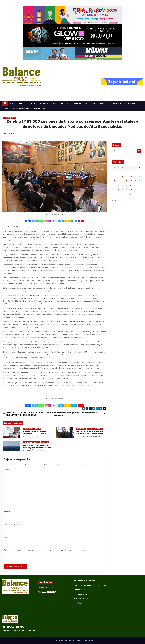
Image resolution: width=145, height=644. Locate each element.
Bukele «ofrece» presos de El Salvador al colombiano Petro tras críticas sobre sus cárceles (91, 434)
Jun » (120, 201)
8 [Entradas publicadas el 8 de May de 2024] (123, 176)
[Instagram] (48, 219)
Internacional (116, 103)
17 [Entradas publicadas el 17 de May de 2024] (131, 181)
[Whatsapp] (41, 219)
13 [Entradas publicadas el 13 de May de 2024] (115, 181)
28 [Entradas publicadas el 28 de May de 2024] (119, 190)
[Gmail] (54, 219)
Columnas (65, 103)
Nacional (103, 103)
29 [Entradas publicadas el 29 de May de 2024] (123, 190)
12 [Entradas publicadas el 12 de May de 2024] (139, 176)
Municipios (44, 103)
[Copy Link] (68, 219)
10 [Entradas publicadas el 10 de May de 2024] (131, 176)
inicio (12, 103)
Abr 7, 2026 (27, 436)
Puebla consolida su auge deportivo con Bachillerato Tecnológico (35, 434)
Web (5, 537)
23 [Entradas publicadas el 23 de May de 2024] (127, 185)
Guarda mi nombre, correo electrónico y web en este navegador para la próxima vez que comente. (45, 550)
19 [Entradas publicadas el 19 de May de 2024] (139, 181)
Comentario (9, 469)
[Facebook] (28, 219)
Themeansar (89, 640)
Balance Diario (18, 91)
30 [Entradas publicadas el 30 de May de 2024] (127, 190)
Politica (33, 103)
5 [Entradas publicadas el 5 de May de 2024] (139, 172)
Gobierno (22, 103)
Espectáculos (90, 103)
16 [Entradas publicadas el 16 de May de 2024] (127, 181)
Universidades (130, 103)
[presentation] (19, 558)
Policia (6, 108)
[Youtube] (81, 219)
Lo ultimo (7, 118)
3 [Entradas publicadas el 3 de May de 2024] (131, 172)
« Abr (114, 201)
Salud (54, 103)
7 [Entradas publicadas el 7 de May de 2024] (119, 176)
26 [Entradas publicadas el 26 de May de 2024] (139, 185)
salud (13, 118)
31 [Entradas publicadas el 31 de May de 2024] (131, 190)
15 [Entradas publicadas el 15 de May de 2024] (123, 181)
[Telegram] (61, 219)
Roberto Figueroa (39, 436)
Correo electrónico (12, 524)
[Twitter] (35, 219)
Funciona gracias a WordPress (62, 640)
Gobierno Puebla (28, 429)
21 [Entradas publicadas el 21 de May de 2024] (119, 185)
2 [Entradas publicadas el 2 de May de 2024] (127, 172)
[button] (143, 106)
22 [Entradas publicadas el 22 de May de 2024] (123, 185)
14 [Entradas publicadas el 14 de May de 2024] (119, 181)
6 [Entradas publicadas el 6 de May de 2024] (114, 176)
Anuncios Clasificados (21, 108)
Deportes (78, 103)
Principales (98, 429)
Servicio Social (39, 108)
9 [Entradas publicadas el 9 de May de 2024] (127, 176)
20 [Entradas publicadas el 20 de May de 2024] (115, 185)
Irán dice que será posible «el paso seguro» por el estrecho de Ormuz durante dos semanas (38, 448)
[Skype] (74, 219)
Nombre (7, 511)
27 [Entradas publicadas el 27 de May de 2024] (115, 190)
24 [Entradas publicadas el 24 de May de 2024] (131, 185)
